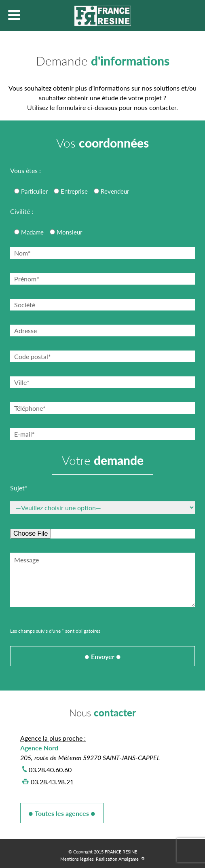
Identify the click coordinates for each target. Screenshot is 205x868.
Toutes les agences (62, 813)
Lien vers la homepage (103, 16)
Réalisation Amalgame (117, 859)
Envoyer (103, 656)
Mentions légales (77, 859)
